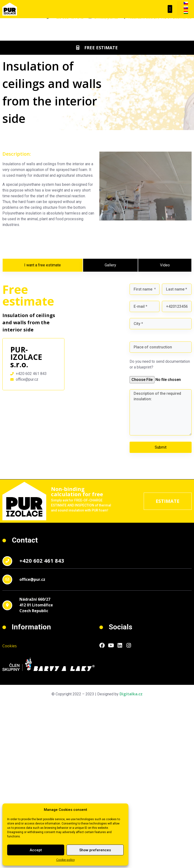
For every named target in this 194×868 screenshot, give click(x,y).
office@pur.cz (32, 579)
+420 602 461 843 (42, 560)
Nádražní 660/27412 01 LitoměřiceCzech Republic (36, 605)
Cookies (10, 646)
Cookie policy (66, 860)
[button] (170, 9)
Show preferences (95, 850)
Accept (36, 850)
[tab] (43, 265)
